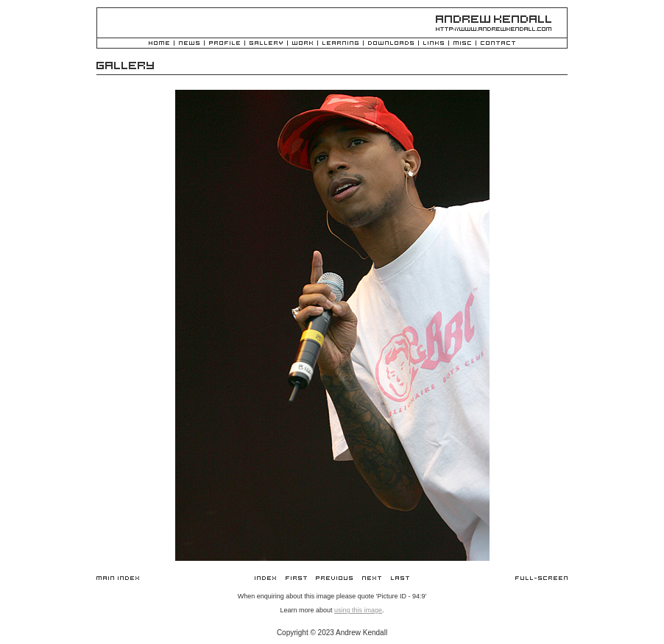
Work (303, 44)
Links (434, 44)
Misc (462, 44)
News (189, 44)
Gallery (266, 44)
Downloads (391, 44)
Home (159, 44)
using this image (358, 610)
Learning (340, 44)
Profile (225, 44)
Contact (498, 44)
